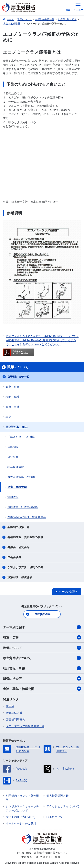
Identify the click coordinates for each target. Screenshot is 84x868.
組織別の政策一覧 (18, 527)
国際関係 (13, 447)
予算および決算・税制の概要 (25, 567)
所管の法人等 (14, 713)
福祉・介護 (12, 397)
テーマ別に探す (42, 627)
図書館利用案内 (16, 719)
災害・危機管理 (17, 487)
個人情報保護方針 (58, 796)
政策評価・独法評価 (20, 577)
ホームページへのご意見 (21, 823)
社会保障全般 (16, 467)
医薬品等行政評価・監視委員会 (27, 517)
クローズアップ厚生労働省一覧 (25, 726)
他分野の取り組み (16, 427)
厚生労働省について (42, 658)
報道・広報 (42, 637)
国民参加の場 (43, 614)
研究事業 (13, 457)
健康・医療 (12, 387)
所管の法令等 (42, 678)
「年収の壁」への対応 (21, 437)
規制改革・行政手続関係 (23, 507)
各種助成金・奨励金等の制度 (25, 537)
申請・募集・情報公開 (42, 689)
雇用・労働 (12, 407)
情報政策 (13, 497)
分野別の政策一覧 (18, 377)
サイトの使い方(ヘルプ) (21, 817)
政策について (42, 648)
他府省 (10, 706)
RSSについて (55, 817)
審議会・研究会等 (18, 547)
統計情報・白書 (42, 668)
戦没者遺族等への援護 (21, 477)
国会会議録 (14, 557)
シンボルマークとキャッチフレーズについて (22, 808)
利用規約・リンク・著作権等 (22, 798)
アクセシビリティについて (63, 806)
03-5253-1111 (43, 857)
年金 (8, 417)
